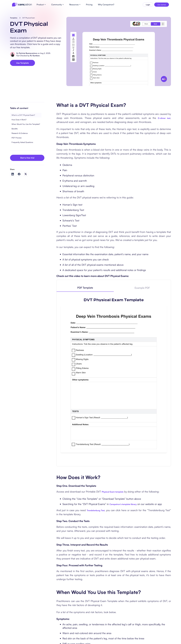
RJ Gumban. (35, 56)
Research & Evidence (20, 133)
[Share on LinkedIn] (13, 174)
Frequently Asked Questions (22, 142)
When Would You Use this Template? (26, 124)
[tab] (85, 288)
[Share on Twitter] (26, 174)
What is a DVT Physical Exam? (23, 115)
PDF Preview (17, 138)
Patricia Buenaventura (28, 53)
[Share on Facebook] (19, 174)
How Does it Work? (19, 120)
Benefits (15, 129)
